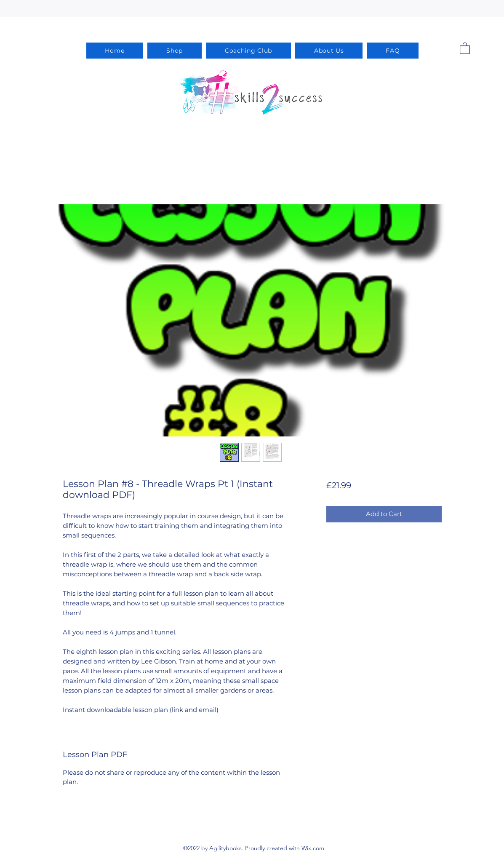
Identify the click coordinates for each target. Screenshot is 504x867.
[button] (465, 48)
